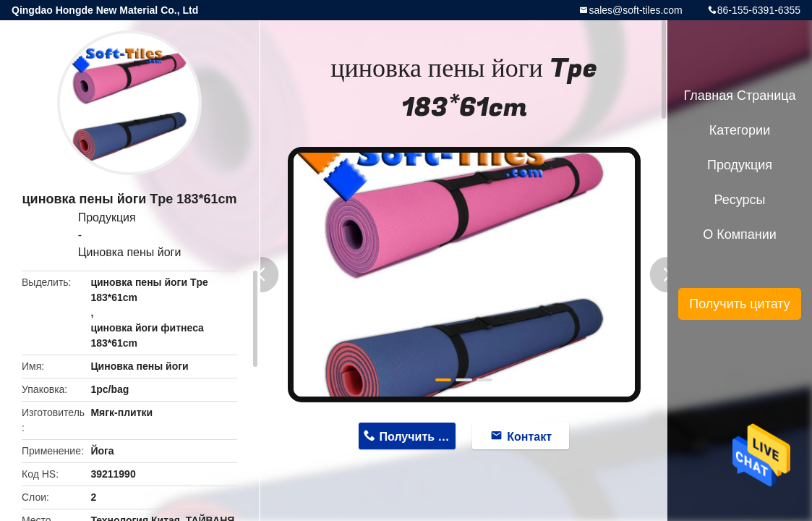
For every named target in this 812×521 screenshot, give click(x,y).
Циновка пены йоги (130, 252)
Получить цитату (740, 304)
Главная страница (739, 96)
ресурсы (740, 200)
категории (740, 130)
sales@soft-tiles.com (635, 10)
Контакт (529, 437)
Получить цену (418, 437)
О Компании (740, 234)
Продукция (107, 217)
